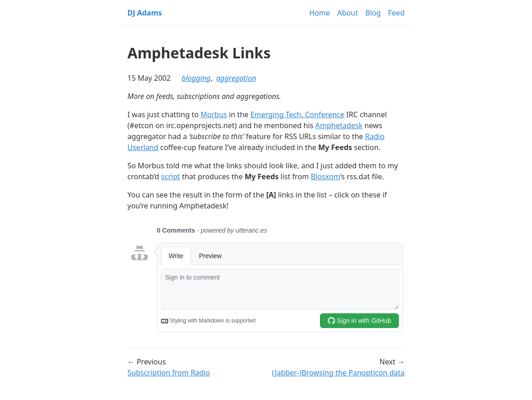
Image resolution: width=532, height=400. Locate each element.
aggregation (236, 78)
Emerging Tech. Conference (297, 114)
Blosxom (326, 177)
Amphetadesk (339, 125)
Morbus (214, 114)
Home (320, 13)
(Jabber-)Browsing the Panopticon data (338, 373)
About (348, 13)
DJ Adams (145, 13)
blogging (196, 78)
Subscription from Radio (169, 373)
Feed (396, 13)
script (170, 177)
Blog (373, 13)
